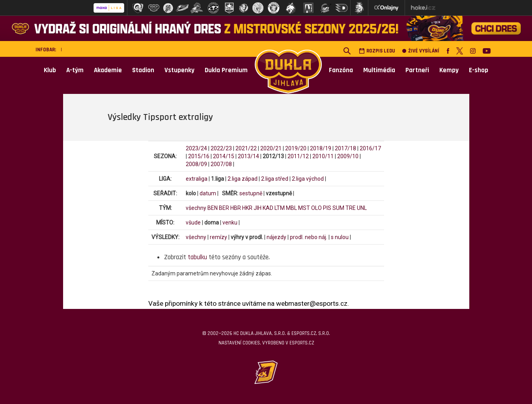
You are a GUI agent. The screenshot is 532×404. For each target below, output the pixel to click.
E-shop (479, 70)
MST (304, 208)
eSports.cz (302, 343)
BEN (213, 208)
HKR (247, 208)
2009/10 (348, 156)
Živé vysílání (421, 51)
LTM (280, 208)
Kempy (449, 70)
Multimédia (379, 70)
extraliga (197, 179)
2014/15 (224, 156)
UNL (362, 208)
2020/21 (271, 148)
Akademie (108, 70)
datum (208, 193)
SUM (338, 208)
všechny (196, 208)
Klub (50, 70)
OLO (316, 208)
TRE (351, 208)
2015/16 (199, 156)
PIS (327, 208)
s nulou (340, 237)
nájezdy (276, 237)
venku (230, 223)
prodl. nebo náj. (309, 237)
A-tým (75, 70)
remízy (218, 237)
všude (193, 223)
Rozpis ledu (377, 51)
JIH (258, 208)
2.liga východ (308, 179)
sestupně (251, 193)
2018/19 (321, 148)
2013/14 (248, 156)
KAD (268, 208)
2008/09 (196, 164)
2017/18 (345, 148)
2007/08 (221, 164)
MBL (291, 208)
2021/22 (246, 148)
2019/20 (296, 148)
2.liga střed (275, 179)
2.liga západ (243, 179)
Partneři (417, 70)
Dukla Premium (226, 70)
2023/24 (196, 148)
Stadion (143, 70)
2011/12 (298, 156)
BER (224, 208)
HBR (236, 208)
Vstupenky (179, 70)
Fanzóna (341, 70)
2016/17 (370, 148)
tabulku (197, 257)
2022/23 (221, 148)
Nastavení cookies (239, 343)
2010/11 (323, 156)
